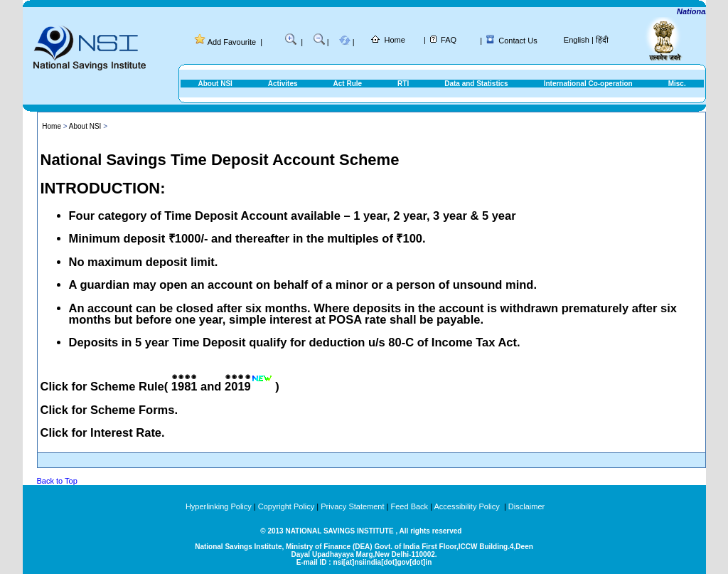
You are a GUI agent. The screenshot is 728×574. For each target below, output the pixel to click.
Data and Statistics (476, 84)
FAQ (449, 40)
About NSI (215, 84)
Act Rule (348, 84)
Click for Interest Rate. (103, 432)
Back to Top (57, 481)
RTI (403, 84)
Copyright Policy (286, 506)
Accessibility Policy (467, 506)
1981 (184, 386)
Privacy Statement (352, 506)
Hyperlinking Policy (219, 506)
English (577, 40)
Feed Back (410, 506)
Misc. (677, 84)
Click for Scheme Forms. (109, 410)
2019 (238, 386)
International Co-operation (588, 84)
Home (394, 40)
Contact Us (518, 41)
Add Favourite (232, 42)
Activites (283, 84)
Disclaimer (526, 506)
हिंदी (602, 40)
